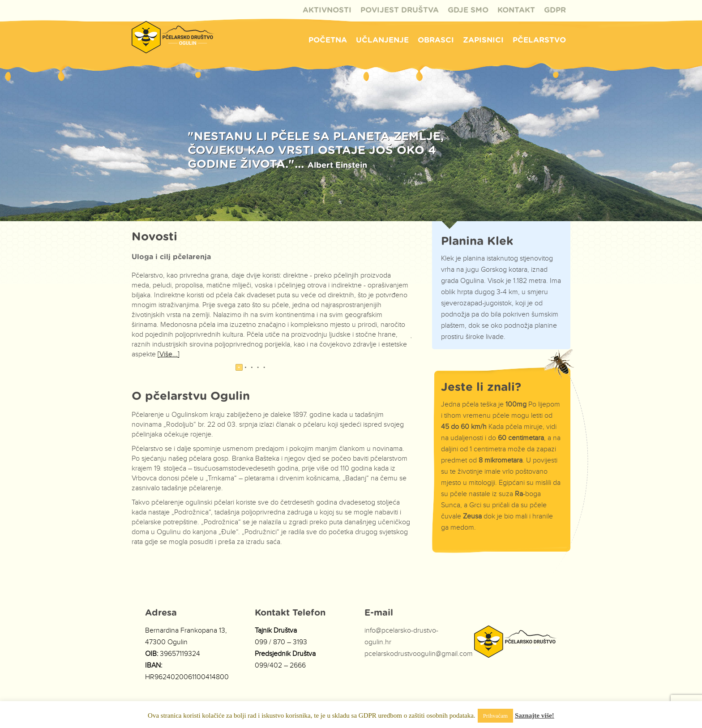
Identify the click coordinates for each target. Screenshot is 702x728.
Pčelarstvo (539, 40)
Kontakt (516, 10)
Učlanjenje (382, 40)
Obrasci (436, 40)
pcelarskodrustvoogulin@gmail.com (419, 654)
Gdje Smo (468, 10)
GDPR (555, 10)
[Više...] (169, 354)
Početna (328, 40)
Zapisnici (483, 40)
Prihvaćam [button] (496, 716)
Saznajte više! (535, 715)
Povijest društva (400, 10)
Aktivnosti (327, 10)
